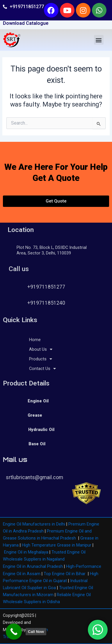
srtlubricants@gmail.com (34, 477)
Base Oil (37, 444)
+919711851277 (46, 287)
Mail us (15, 459)
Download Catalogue (26, 23)
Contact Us (42, 369)
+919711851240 (46, 303)
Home (35, 340)
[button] (99, 40)
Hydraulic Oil (41, 430)
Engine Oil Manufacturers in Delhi (34, 524)
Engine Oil (38, 401)
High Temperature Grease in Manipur (57, 545)
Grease (35, 415)
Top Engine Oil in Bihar (65, 574)
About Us (41, 349)
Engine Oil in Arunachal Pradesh (33, 566)
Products (41, 359)
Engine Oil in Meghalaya (26, 552)
